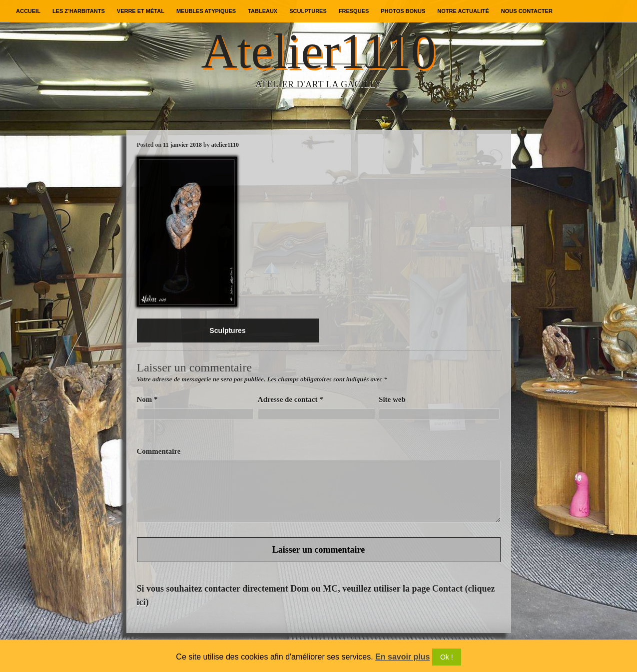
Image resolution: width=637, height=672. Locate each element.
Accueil (28, 11)
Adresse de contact (291, 399)
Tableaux (263, 11)
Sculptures (308, 11)
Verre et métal (141, 11)
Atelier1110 (318, 51)
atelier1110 (225, 145)
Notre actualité (463, 11)
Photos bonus (403, 11)
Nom (147, 399)
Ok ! (447, 657)
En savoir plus (402, 657)
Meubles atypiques (206, 11)
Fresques (354, 11)
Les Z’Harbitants (79, 11)
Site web (392, 399)
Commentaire (159, 451)
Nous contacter (527, 11)
